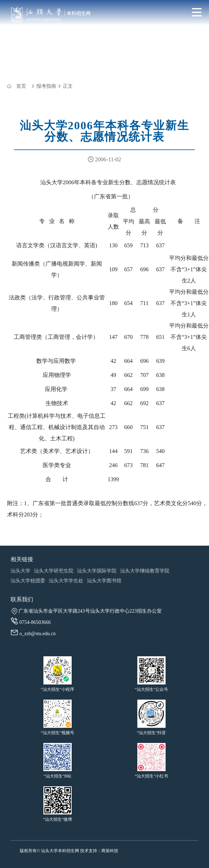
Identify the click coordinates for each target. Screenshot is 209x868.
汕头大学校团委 (28, 581)
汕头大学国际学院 (97, 571)
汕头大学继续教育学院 (145, 571)
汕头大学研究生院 (54, 571)
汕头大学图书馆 (104, 581)
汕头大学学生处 (66, 581)
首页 (21, 86)
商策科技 (110, 851)
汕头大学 (20, 571)
